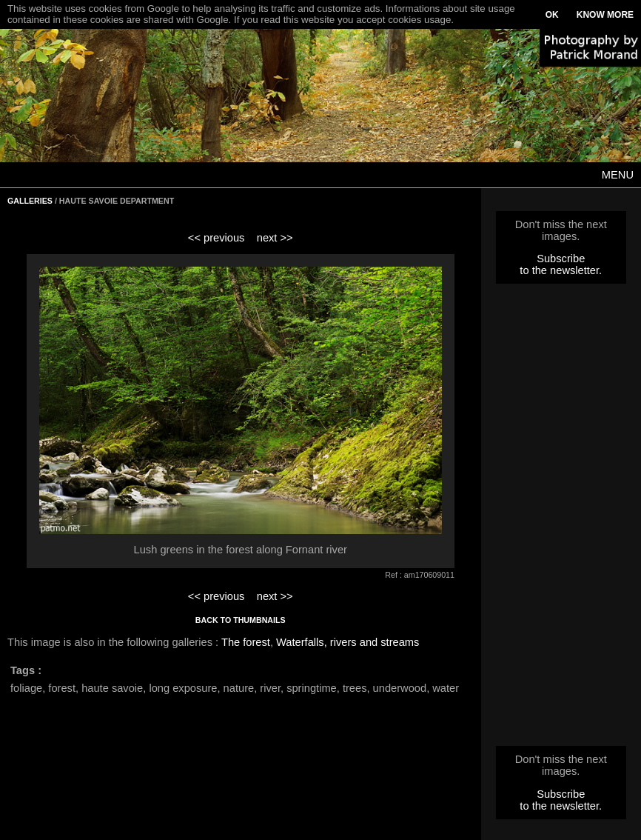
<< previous (217, 238)
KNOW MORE (605, 15)
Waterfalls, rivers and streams (348, 642)
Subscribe (561, 259)
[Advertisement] (561, 519)
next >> (275, 238)
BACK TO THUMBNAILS (241, 620)
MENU (618, 175)
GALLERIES (30, 201)
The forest (246, 642)
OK (552, 15)
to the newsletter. (561, 270)
